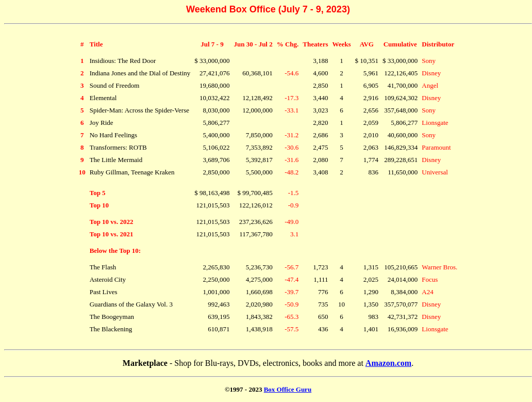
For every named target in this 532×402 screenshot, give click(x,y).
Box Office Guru (288, 389)
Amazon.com (388, 363)
